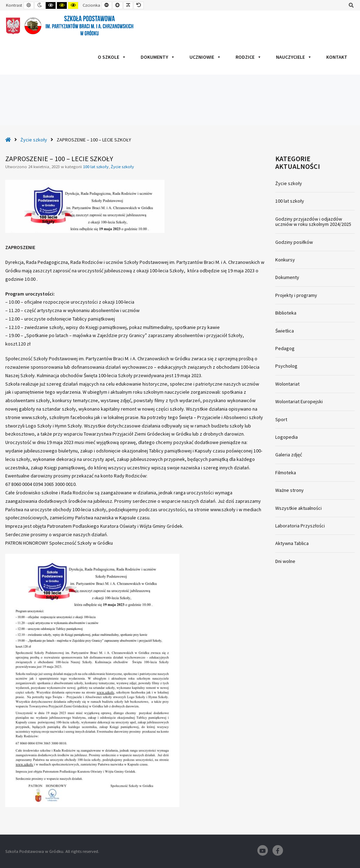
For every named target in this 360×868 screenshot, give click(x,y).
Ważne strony (290, 490)
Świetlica (285, 331)
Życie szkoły (34, 140)
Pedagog (285, 348)
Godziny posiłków (294, 242)
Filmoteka (286, 473)
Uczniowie (205, 57)
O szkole (112, 57)
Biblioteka (286, 313)
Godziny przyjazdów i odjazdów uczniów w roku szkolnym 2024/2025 (313, 221)
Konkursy (285, 260)
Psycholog (286, 366)
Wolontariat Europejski (299, 401)
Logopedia (287, 437)
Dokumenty (158, 57)
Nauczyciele (294, 57)
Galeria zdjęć (289, 455)
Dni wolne (285, 561)
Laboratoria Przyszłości (300, 526)
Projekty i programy (296, 295)
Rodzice (249, 57)
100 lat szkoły (96, 167)
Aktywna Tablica (292, 543)
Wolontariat (287, 384)
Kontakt (337, 57)
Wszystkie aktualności (298, 508)
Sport (281, 419)
